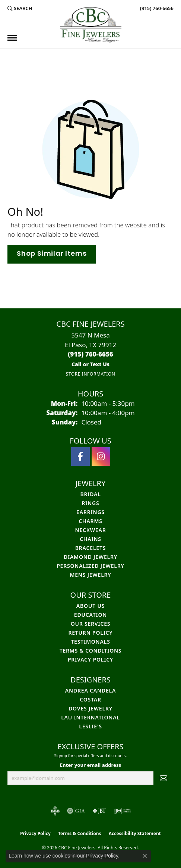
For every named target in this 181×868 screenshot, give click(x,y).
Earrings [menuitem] (90, 512)
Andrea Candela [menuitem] (90, 690)
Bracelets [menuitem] (90, 548)
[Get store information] (90, 374)
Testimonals (90, 642)
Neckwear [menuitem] (91, 530)
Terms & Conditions (91, 651)
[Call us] (90, 364)
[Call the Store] (90, 354)
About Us (90, 606)
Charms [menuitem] (90, 521)
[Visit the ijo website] (122, 811)
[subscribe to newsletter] (163, 778)
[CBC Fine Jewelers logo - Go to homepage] (91, 25)
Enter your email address (91, 765)
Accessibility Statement (135, 833)
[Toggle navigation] (12, 38)
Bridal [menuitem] (90, 494)
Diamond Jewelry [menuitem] (90, 557)
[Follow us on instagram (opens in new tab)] (101, 457)
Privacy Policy (90, 659)
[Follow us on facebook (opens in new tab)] (80, 457)
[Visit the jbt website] (99, 811)
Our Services (91, 624)
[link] (156, 8)
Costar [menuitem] (90, 699)
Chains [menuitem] (90, 539)
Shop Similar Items (52, 254)
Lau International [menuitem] (90, 717)
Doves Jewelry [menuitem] (90, 708)
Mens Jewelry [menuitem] (90, 575)
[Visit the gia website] (76, 811)
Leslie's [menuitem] (90, 726)
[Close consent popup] (145, 856)
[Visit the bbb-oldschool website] (55, 811)
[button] (20, 8)
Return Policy (90, 633)
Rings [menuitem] (90, 503)
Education (90, 615)
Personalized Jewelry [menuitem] (90, 566)
